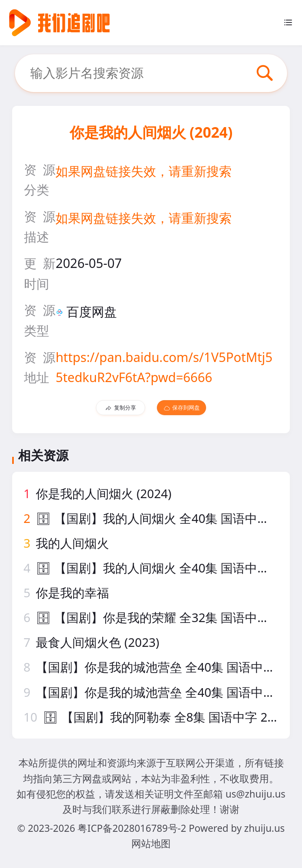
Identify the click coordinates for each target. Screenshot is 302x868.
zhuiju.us (264, 828)
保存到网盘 (181, 408)
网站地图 (151, 843)
